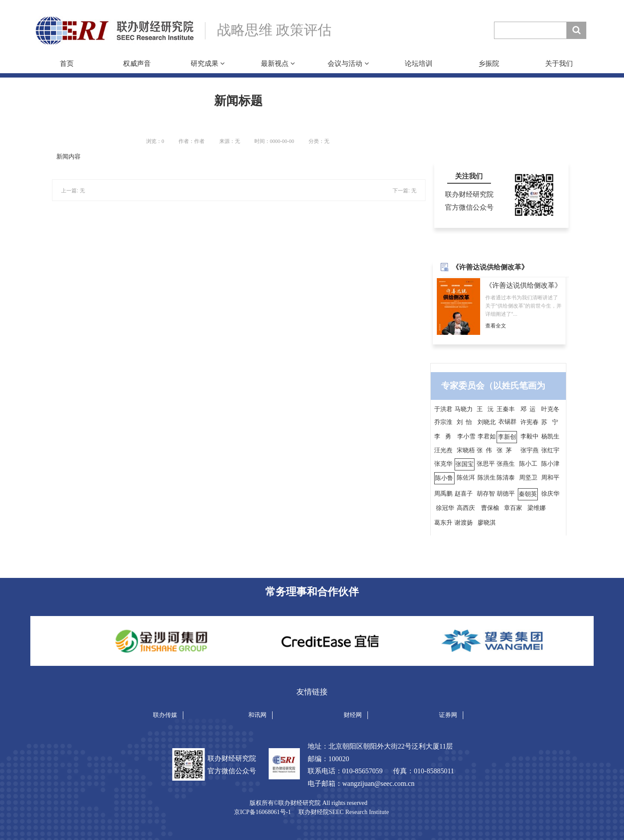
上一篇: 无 (73, 191)
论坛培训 (419, 63)
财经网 (353, 715)
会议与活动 (348, 63)
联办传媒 (165, 715)
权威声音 (137, 63)
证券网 (448, 715)
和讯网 (257, 715)
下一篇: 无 (405, 191)
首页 (67, 63)
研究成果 (208, 63)
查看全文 (496, 326)
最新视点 (278, 63)
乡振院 (489, 63)
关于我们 (559, 63)
